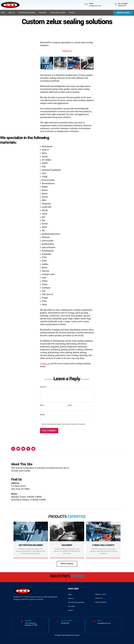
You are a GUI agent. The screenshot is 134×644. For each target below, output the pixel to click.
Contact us (67, 51)
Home (3, 13)
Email (70, 405)
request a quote (101, 594)
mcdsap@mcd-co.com (104, 623)
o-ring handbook (101, 602)
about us (71, 598)
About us (11, 13)
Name (42, 405)
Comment (43, 387)
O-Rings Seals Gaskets (58, 13)
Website (42, 415)
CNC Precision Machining (27, 13)
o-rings (70, 610)
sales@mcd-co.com (95, 6)
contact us (99, 598)
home (70, 595)
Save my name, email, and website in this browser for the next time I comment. (64, 424)
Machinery (43, 13)
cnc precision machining (76, 602)
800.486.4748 (122, 6)
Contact (72, 13)
